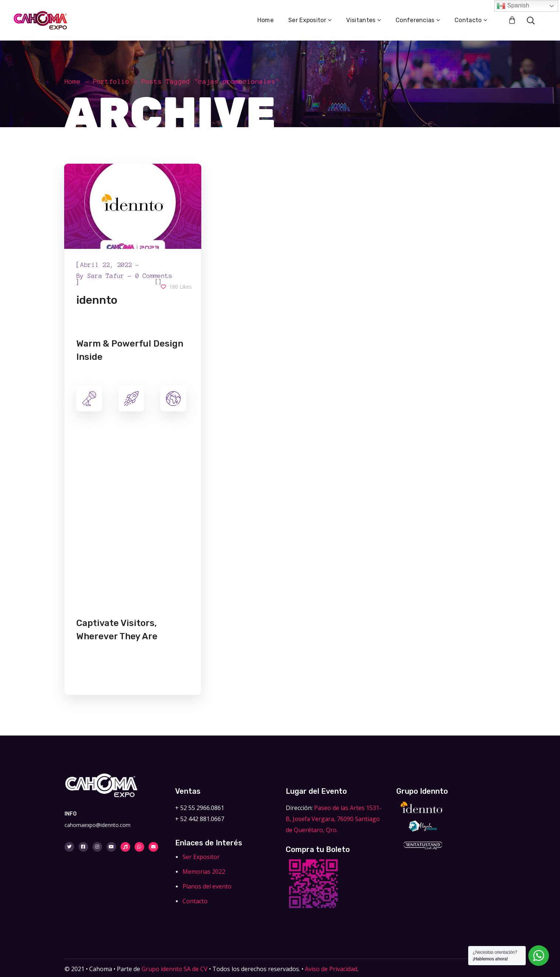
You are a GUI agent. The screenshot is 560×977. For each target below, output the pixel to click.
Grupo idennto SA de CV (175, 969)
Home (73, 81)
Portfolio (111, 81)
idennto (97, 300)
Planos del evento (207, 886)
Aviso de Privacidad (330, 969)
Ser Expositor (201, 857)
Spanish (513, 6)
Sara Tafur (106, 276)
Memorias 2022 (204, 872)
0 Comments (154, 276)
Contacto (195, 901)
